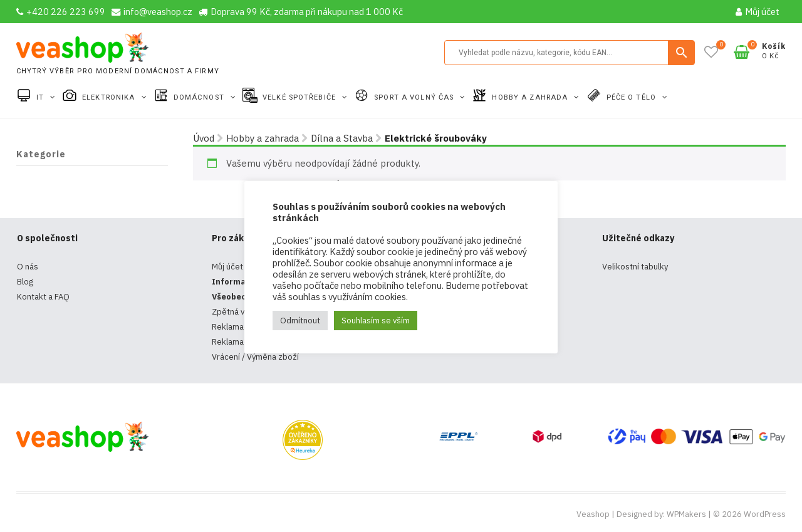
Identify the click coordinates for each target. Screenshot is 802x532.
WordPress (765, 514)
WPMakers (686, 514)
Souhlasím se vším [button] (376, 321)
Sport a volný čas (415, 97)
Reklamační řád (240, 342)
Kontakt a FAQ (43, 297)
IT (41, 97)
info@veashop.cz (152, 12)
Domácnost (200, 97)
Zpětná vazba (237, 312)
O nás (28, 267)
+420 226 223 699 (61, 12)
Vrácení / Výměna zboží (255, 357)
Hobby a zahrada (531, 97)
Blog (25, 282)
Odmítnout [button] (300, 321)
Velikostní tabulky (635, 267)
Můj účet (758, 12)
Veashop (593, 514)
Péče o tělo (633, 97)
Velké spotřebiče (300, 97)
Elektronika (110, 97)
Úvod (204, 138)
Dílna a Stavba (342, 138)
